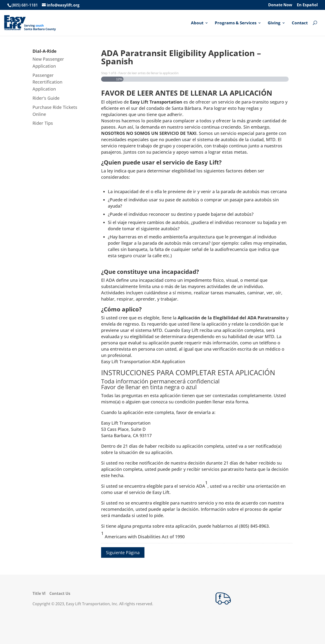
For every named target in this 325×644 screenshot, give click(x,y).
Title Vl (39, 593)
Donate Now (280, 5)
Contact (300, 23)
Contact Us (60, 593)
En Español (307, 5)
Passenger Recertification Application (47, 82)
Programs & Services (236, 23)
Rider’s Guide (46, 98)
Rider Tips (43, 123)
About (197, 23)
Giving (274, 23)
